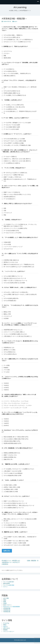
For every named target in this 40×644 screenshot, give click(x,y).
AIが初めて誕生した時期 (10, 485)
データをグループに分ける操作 (12, 125)
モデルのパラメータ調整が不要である (14, 175)
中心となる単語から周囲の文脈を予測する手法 (16, 439)
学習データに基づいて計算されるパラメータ (15, 281)
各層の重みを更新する (10, 76)
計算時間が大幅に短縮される (11, 260)
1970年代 (6, 388)
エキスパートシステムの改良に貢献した (14, 332)
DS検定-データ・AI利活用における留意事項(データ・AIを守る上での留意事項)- (11, 562)
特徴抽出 (6, 368)
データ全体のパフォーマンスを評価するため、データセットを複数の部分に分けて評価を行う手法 (20, 225)
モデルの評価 (7, 244)
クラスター (7, 53)
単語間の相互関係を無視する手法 (12, 443)
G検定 (5, 600)
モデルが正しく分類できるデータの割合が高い (16, 292)
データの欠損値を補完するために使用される (15, 527)
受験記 (5, 625)
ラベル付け (7, 372)
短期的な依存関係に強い (10, 457)
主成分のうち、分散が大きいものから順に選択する (17, 159)
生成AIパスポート (7, 605)
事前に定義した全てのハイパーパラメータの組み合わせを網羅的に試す (20, 520)
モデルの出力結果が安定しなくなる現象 (14, 139)
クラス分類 (7, 370)
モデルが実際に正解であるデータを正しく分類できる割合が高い (20, 295)
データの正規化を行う (10, 199)
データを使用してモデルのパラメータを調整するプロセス (19, 469)
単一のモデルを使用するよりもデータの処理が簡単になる (19, 267)
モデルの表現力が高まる (10, 354)
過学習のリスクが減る (10, 350)
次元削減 (6, 318)
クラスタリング (8, 213)
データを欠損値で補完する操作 (12, 127)
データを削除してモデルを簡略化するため (15, 95)
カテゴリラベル (8, 51)
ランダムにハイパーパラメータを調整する (15, 523)
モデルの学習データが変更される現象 (14, 143)
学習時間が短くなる (9, 348)
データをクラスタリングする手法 (12, 233)
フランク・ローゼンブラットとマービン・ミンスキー (18, 405)
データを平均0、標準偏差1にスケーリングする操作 (17, 123)
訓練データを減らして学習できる (12, 177)
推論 (5, 215)
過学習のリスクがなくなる (11, 262)
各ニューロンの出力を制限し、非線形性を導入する (17, 73)
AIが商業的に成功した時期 (11, 489)
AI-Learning (20, 7)
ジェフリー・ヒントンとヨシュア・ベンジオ (15, 408)
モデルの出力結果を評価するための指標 (14, 283)
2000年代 (6, 425)
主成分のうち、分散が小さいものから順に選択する (17, 161)
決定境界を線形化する (10, 197)
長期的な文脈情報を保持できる (12, 453)
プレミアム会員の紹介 (9, 582)
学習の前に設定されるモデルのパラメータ (15, 278)
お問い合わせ (6, 628)
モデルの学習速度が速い (10, 301)
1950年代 (6, 383)
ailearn (15, 21)
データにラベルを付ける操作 (11, 129)
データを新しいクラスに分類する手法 (14, 105)
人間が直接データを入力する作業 (12, 471)
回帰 (5, 208)
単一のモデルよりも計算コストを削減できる (15, 173)
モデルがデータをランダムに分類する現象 (15, 141)
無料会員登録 (6, 583)
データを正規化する (9, 69)
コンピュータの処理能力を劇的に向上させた (15, 334)
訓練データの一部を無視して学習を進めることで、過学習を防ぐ (20, 88)
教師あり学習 (7, 312)
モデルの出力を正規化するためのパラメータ (15, 503)
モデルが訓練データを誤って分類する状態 (15, 543)
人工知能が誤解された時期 (11, 492)
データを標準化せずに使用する (12, 163)
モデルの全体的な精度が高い (11, 298)
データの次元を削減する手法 (11, 231)
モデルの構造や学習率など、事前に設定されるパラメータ (19, 505)
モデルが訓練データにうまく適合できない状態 (16, 541)
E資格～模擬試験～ (33, 561)
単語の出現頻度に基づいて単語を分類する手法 (16, 437)
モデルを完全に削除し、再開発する (13, 35)
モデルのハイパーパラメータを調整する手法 (15, 228)
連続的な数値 (7, 58)
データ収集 (7, 365)
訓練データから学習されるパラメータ (14, 501)
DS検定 (5, 603)
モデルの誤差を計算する (10, 71)
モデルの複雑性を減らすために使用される (15, 525)
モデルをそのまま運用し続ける (12, 37)
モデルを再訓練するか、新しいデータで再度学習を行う (18, 40)
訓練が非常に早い (8, 459)
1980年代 (6, 390)
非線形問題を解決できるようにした (13, 330)
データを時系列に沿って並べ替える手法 (14, 107)
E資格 (5, 601)
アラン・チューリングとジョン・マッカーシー (16, 403)
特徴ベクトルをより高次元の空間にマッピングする (17, 194)
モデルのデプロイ (8, 249)
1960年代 (6, 385)
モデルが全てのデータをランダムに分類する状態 (17, 545)
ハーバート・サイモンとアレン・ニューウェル (16, 401)
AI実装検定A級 (7, 610)
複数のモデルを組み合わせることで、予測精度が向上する (19, 264)
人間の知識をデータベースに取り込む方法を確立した (18, 336)
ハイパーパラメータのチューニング (13, 247)
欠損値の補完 (7, 242)
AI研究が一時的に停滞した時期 (12, 487)
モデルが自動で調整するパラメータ (13, 276)
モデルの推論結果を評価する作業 (12, 475)
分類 (5, 210)
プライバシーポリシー (9, 631)
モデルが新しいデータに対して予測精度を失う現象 (17, 145)
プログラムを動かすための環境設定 (13, 473)
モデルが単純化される (10, 352)
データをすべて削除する (10, 157)
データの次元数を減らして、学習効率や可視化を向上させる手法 (20, 112)
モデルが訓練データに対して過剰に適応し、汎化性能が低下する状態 (20, 538)
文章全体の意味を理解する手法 (12, 441)
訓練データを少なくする (10, 455)
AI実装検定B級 (7, 608)
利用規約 (5, 630)
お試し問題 (6, 598)
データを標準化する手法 (10, 109)
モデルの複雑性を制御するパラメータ (14, 508)
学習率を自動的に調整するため (12, 93)
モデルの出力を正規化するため (12, 91)
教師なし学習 (7, 314)
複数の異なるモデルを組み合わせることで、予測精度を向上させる (20, 180)
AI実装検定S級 (7, 612)
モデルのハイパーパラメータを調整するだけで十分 (17, 42)
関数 (5, 56)
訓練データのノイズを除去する (12, 192)
